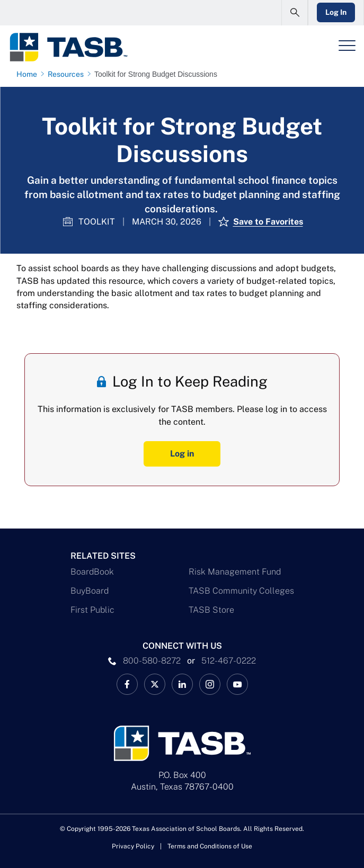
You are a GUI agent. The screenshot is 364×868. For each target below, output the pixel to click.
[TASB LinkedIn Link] (182, 684)
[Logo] (68, 47)
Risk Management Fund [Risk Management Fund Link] (235, 572)
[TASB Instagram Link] (210, 684)
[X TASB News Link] (155, 684)
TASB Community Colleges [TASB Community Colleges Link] (241, 591)
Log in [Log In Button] (182, 454)
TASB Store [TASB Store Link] (211, 610)
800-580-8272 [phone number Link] (152, 661)
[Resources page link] (68, 74)
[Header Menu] (347, 46)
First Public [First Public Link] (92, 610)
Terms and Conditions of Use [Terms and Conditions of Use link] (210, 846)
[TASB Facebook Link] (127, 684)
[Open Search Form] (295, 13)
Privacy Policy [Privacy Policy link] (133, 846)
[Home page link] (29, 74)
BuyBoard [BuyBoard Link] (90, 591)
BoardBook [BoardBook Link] (92, 572)
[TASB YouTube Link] (237, 684)
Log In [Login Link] (336, 12)
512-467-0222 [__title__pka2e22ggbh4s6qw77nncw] (229, 661)
